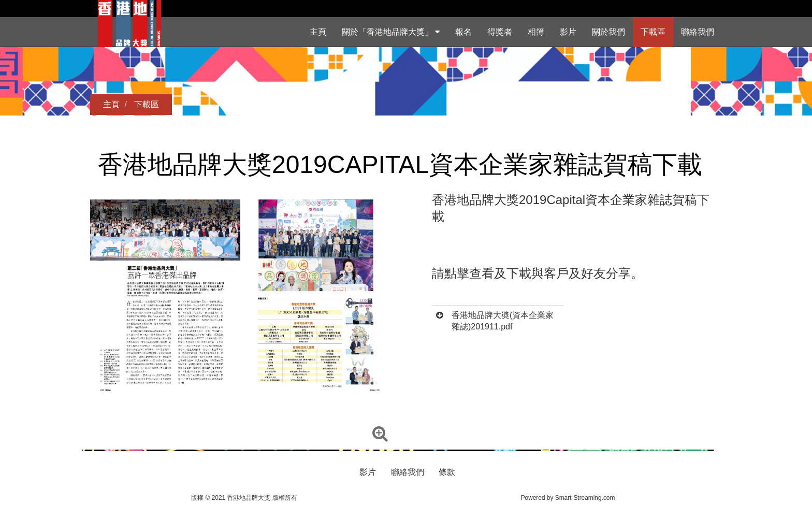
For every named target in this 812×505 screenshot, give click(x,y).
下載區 (653, 32)
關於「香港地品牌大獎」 (391, 32)
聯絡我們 (698, 32)
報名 (463, 32)
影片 (568, 32)
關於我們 (608, 32)
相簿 (536, 32)
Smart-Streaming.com (585, 498)
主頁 (318, 32)
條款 (447, 472)
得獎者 (500, 32)
